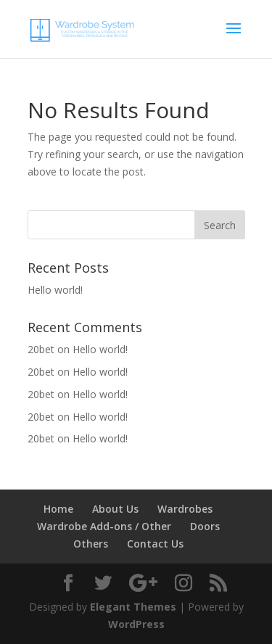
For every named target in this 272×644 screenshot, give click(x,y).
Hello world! (55, 290)
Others (91, 544)
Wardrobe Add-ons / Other (104, 526)
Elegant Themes (133, 607)
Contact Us (155, 544)
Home (58, 509)
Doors (205, 526)
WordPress (136, 624)
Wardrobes (185, 509)
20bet (41, 349)
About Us (115, 509)
